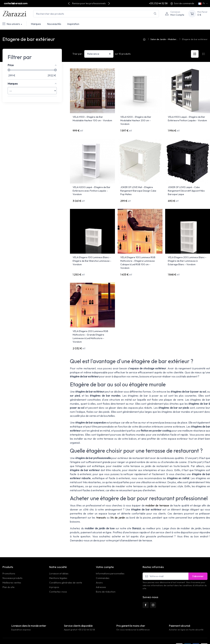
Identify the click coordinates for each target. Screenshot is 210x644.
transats (101, 509)
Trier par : (78, 54)
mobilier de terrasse (157, 497)
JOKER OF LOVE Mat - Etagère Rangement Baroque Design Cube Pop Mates (138, 189)
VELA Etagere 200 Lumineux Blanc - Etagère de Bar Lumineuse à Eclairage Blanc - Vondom (187, 257)
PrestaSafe (41, 637)
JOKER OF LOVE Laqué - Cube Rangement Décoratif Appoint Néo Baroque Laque (186, 189)
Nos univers (11, 24)
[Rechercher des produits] (96, 14)
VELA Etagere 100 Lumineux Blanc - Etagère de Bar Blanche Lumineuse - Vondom (92, 257)
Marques (36, 24)
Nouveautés (54, 24)
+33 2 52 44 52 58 (158, 3)
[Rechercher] (155, 14)
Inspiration (73, 24)
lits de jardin (118, 509)
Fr (202, 3)
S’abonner (198, 568)
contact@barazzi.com (16, 3)
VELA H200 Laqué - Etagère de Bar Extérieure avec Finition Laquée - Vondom (92, 189)
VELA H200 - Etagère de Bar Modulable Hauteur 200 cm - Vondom (136, 120)
